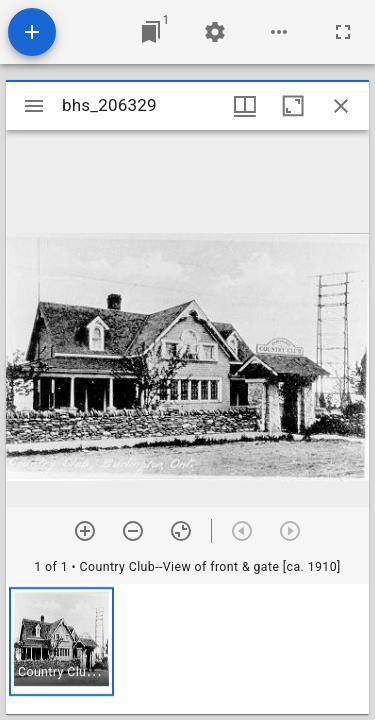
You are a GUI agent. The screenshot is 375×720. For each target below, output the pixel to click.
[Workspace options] (279, 32)
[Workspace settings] (215, 32)
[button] (61, 641)
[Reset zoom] (181, 531)
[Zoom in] (85, 531)
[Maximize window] (293, 106)
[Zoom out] (133, 531)
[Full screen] (343, 32)
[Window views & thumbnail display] (245, 106)
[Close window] (341, 106)
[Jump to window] (151, 32)
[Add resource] (32, 32)
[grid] (187, 649)
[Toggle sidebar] (34, 106)
